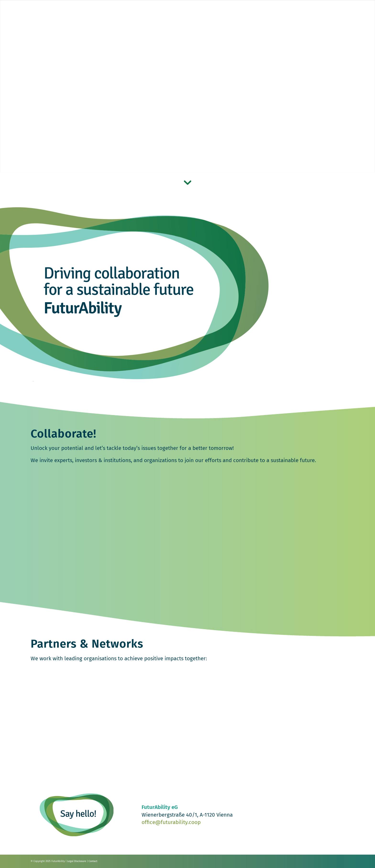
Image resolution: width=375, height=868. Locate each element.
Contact (93, 861)
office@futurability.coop (171, 822)
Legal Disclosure (77, 861)
